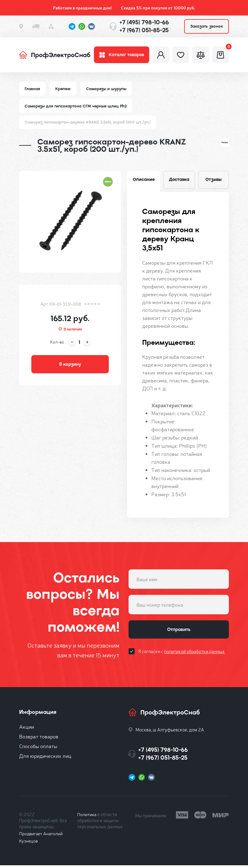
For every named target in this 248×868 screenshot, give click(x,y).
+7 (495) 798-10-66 (144, 22)
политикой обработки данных (194, 655)
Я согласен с (181, 655)
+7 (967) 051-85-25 (144, 30)
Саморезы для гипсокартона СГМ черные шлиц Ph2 (77, 108)
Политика (87, 817)
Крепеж (64, 90)
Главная (33, 90)
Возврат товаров (39, 739)
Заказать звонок (207, 26)
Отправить (179, 633)
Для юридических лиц (45, 758)
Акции (27, 729)
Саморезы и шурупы (107, 90)
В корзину (70, 367)
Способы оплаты (38, 749)
